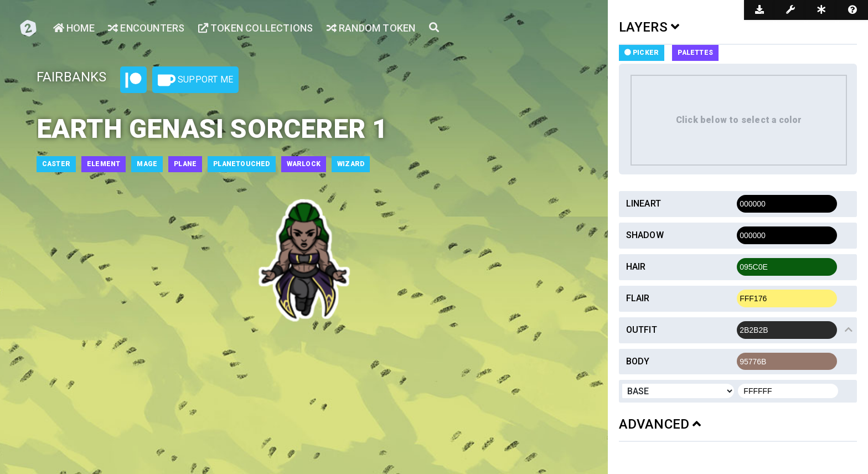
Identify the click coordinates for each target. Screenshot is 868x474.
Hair (636, 267)
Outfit (642, 330)
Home (74, 28)
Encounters (146, 28)
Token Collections (256, 28)
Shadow (645, 235)
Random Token (371, 28)
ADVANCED (660, 424)
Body (638, 361)
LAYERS (649, 27)
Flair (638, 298)
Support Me (195, 80)
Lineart (644, 203)
